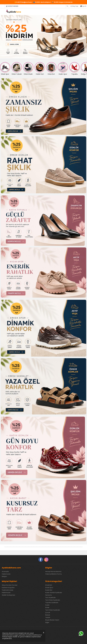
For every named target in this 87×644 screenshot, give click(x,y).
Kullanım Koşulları (8, 588)
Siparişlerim (2, 6)
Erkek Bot (49, 585)
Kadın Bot (49, 590)
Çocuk (48, 613)
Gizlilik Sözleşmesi (8, 595)
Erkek (47, 608)
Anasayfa (5, 572)
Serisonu (49, 595)
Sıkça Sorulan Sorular (10, 585)
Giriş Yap (75, 6)
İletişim (4, 577)
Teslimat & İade (8, 590)
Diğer (47, 622)
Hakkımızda (6, 574)
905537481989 (13, 6)
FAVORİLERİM (78, 12)
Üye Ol (84, 6)
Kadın (47, 605)
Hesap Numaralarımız (53, 572)
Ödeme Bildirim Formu (54, 574)
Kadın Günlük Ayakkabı (54, 593)
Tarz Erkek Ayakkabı (53, 600)
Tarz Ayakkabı (50, 598)
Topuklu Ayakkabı (52, 603)
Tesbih (48, 618)
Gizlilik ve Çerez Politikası (22, 637)
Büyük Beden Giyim (52, 620)
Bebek (48, 615)
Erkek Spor (49, 588)
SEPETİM (83, 12)
